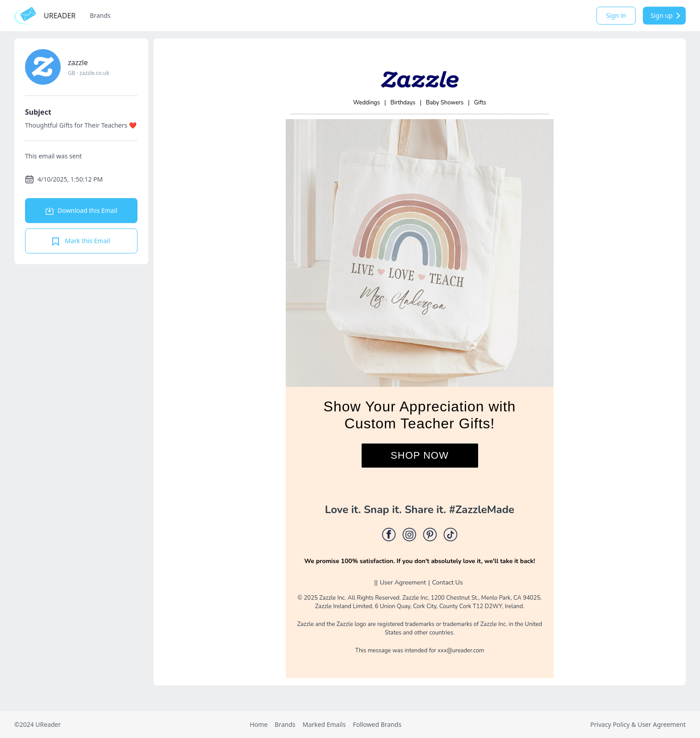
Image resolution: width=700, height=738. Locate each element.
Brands (100, 15)
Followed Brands (377, 724)
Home (258, 724)
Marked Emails (324, 724)
